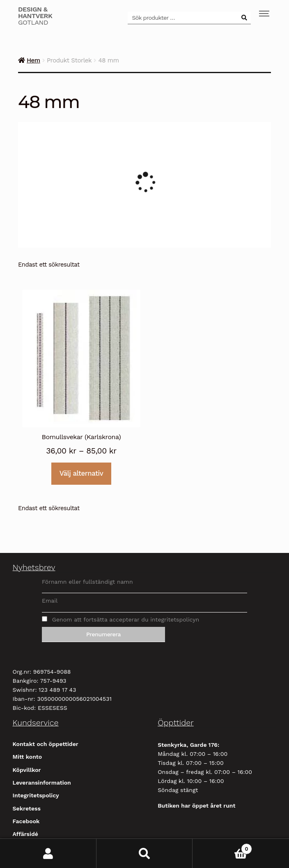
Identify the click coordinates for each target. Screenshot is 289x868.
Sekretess (27, 808)
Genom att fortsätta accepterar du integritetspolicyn (120, 619)
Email (50, 601)
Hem (33, 60)
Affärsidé (25, 834)
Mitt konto (28, 757)
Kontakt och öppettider (46, 744)
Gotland (35, 16)
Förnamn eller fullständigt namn (87, 582)
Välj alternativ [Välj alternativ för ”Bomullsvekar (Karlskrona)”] (81, 473)
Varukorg (222, 847)
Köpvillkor (27, 770)
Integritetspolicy (36, 795)
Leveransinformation (42, 783)
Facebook (26, 821)
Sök (145, 853)
